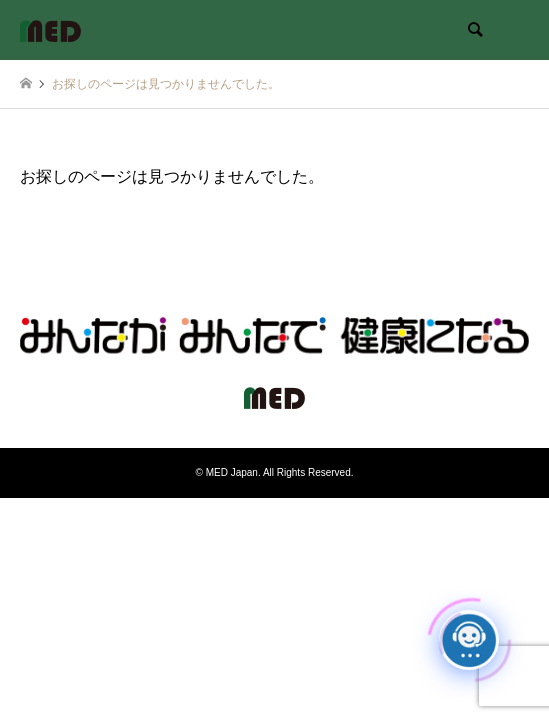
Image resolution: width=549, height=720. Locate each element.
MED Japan (232, 472)
